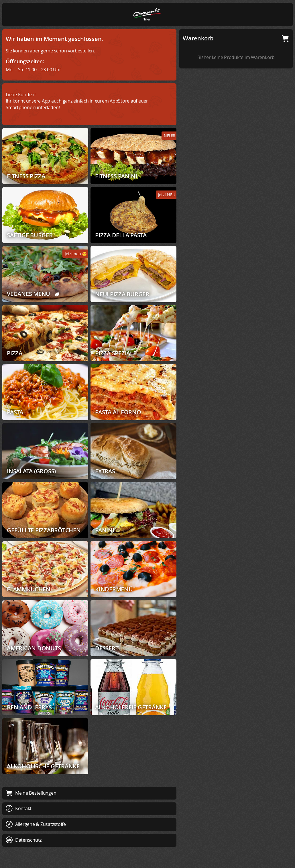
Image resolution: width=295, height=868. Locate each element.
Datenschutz (24, 840)
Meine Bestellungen (31, 793)
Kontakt (19, 808)
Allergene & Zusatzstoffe (36, 824)
